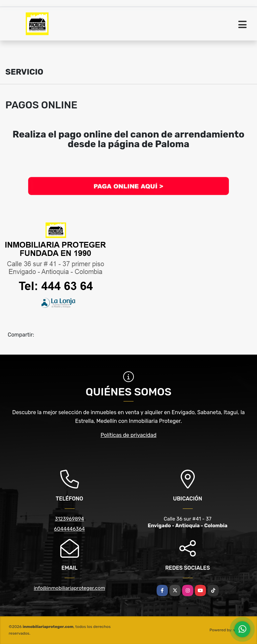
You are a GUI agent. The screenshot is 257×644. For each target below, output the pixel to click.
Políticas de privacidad (129, 435)
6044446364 (69, 529)
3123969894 (69, 519)
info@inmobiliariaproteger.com (69, 588)
